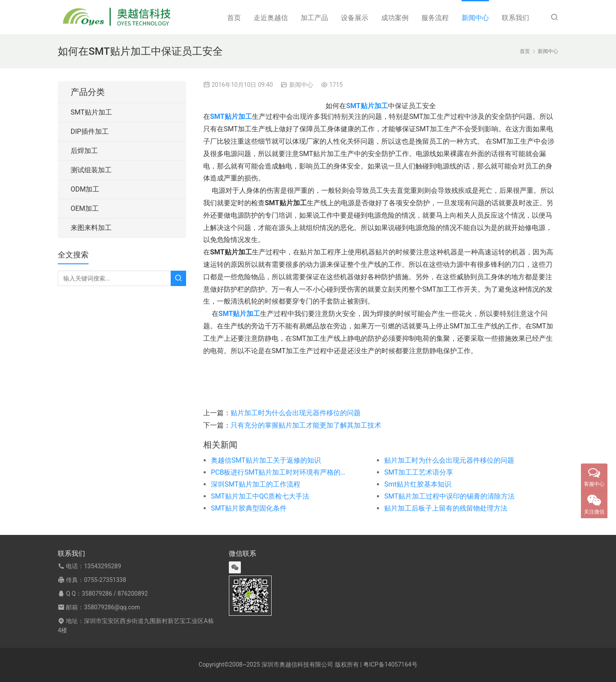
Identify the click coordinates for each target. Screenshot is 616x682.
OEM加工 (85, 208)
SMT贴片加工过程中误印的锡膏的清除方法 (449, 496)
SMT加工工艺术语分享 (419, 472)
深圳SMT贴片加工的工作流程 (256, 484)
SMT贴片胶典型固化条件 (249, 508)
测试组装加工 (91, 170)
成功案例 (395, 18)
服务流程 (435, 18)
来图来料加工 (91, 228)
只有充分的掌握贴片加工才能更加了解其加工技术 (306, 425)
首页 (234, 18)
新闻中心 (475, 18)
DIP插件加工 (90, 131)
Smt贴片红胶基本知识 (418, 484)
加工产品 (314, 18)
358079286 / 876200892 (115, 593)
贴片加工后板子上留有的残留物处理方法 (446, 508)
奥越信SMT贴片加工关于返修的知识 (266, 460)
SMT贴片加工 (91, 112)
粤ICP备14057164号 (390, 664)
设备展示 (355, 18)
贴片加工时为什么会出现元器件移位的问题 (296, 413)
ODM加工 (85, 189)
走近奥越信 (271, 18)
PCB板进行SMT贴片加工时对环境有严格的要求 (280, 472)
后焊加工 (84, 151)
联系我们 (515, 18)
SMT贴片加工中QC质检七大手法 (260, 496)
